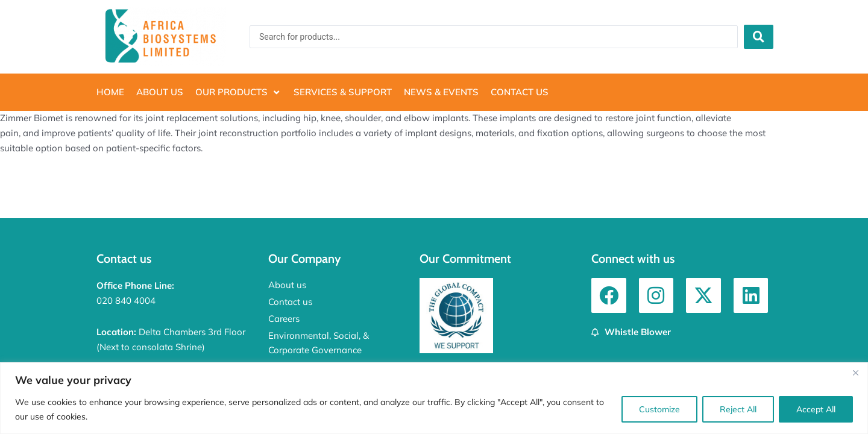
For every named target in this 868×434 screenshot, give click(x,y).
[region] (434, 398)
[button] (238, 93)
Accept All (816, 409)
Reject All (738, 409)
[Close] (855, 373)
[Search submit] (759, 37)
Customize (659, 409)
